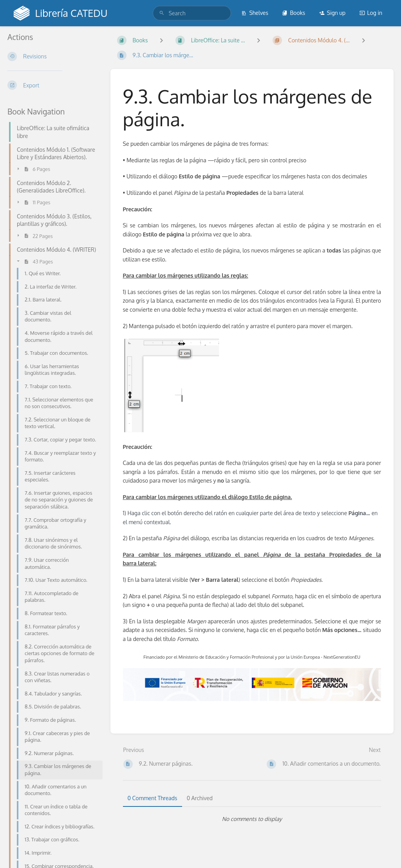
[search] (192, 13)
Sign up (332, 13)
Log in (371, 13)
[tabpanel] (252, 819)
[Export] (53, 85)
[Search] (162, 13)
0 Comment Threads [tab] (153, 798)
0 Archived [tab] (200, 798)
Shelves (255, 13)
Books (294, 13)
